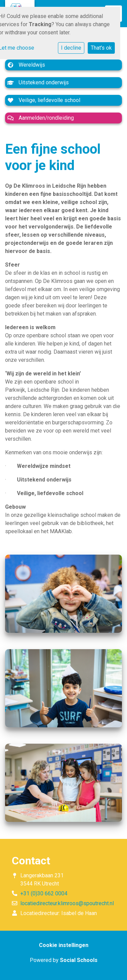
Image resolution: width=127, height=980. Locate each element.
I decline (71, 48)
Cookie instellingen (64, 945)
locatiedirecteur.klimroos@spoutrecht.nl (67, 903)
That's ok (101, 48)
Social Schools (79, 960)
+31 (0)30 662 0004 (44, 893)
